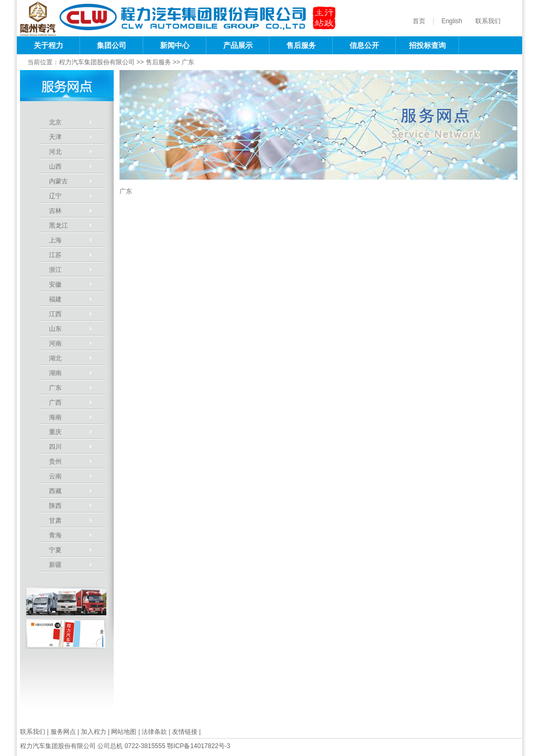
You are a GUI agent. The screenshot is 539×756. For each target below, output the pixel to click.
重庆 (55, 432)
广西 (55, 402)
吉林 (55, 211)
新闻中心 (175, 45)
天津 (55, 137)
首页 (419, 21)
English (452, 21)
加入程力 (94, 732)
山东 (55, 329)
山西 (55, 166)
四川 (55, 447)
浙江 (55, 270)
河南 (55, 343)
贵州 (55, 462)
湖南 (55, 373)
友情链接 (185, 732)
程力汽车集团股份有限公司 (97, 62)
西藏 (55, 491)
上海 (55, 240)
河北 (55, 152)
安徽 (55, 284)
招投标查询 (427, 45)
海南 (55, 417)
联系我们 (488, 21)
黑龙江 (58, 225)
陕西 (55, 506)
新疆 (55, 565)
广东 (188, 62)
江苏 (55, 255)
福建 (55, 299)
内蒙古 (58, 181)
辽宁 (55, 196)
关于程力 (48, 45)
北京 (55, 122)
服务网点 (63, 732)
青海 (55, 535)
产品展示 (238, 45)
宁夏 (55, 550)
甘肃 (55, 521)
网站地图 (124, 732)
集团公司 (112, 45)
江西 (55, 314)
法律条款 (154, 732)
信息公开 (364, 45)
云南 (55, 476)
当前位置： (43, 62)
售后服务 (301, 45)
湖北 (55, 358)
